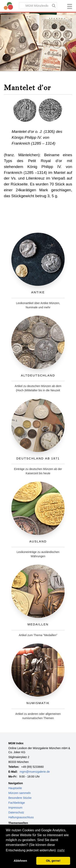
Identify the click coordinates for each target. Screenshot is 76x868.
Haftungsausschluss (21, 817)
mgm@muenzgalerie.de (35, 772)
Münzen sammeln (20, 793)
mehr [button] (61, 850)
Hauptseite (15, 788)
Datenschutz (16, 812)
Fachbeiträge (17, 803)
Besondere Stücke (20, 798)
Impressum (15, 808)
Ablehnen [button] (20, 861)
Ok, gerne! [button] (53, 861)
